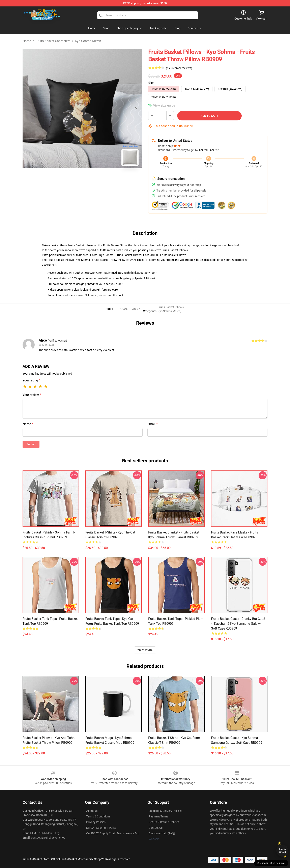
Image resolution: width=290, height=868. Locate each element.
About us (92, 811)
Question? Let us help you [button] (271, 863)
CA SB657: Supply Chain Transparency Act (112, 833)
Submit (31, 444)
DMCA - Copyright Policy (101, 828)
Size (151, 83)
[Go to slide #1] (72, 178)
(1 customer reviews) (179, 68)
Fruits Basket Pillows (175, 250)
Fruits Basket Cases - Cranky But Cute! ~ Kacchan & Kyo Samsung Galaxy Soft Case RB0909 (238, 624)
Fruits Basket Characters (53, 41)
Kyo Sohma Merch (88, 41)
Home (27, 41)
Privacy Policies (96, 822)
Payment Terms (158, 816)
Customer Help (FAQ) (162, 833)
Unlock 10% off (282, 851)
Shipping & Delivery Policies (165, 811)
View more (145, 650)
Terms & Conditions (98, 816)
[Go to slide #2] (93, 178)
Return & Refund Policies (164, 822)
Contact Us (156, 828)
